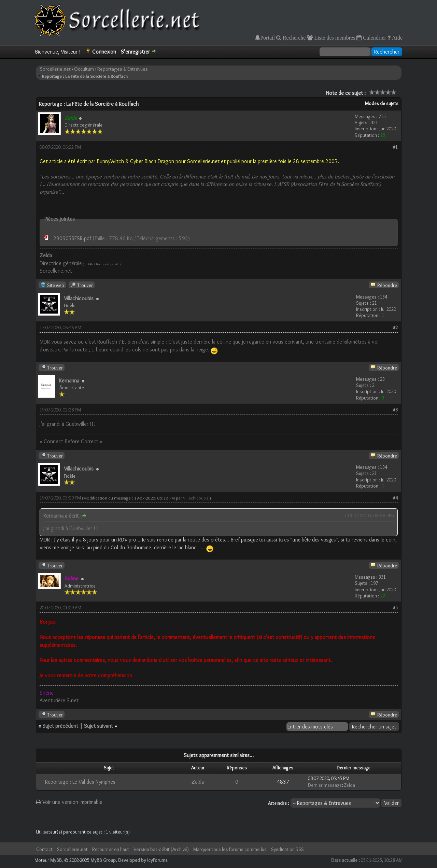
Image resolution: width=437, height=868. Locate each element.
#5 (395, 608)
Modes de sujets (382, 103)
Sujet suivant (98, 726)
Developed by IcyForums (143, 860)
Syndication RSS (287, 849)
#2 (395, 328)
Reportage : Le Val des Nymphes (80, 782)
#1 (395, 147)
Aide (397, 38)
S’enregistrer (135, 52)
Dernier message (325, 785)
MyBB (56, 860)
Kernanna (69, 381)
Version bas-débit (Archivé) (161, 849)
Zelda (198, 782)
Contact (44, 849)
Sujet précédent (60, 726)
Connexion (104, 52)
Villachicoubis (79, 298)
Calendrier (374, 38)
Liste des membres (334, 38)
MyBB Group (103, 860)
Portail (267, 38)
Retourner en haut (111, 849)
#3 (395, 410)
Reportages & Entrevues (123, 69)
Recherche (294, 38)
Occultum (84, 69)
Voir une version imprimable (69, 802)
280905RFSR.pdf (72, 238)
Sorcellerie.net (55, 69)
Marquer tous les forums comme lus (230, 849)
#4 (395, 498)
